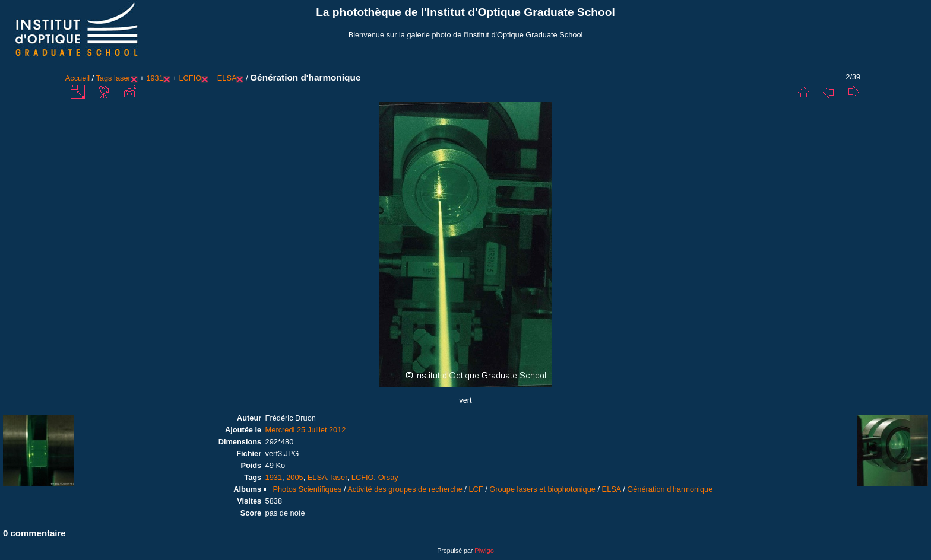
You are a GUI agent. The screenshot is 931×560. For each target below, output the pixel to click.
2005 (294, 477)
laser (122, 78)
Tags (104, 78)
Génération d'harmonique (670, 489)
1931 (154, 78)
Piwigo (484, 551)
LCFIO (190, 78)
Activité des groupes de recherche (405, 489)
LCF (476, 489)
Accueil (77, 78)
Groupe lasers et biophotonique (542, 489)
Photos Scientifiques (307, 489)
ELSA (227, 78)
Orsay (388, 477)
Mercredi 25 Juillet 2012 (306, 430)
